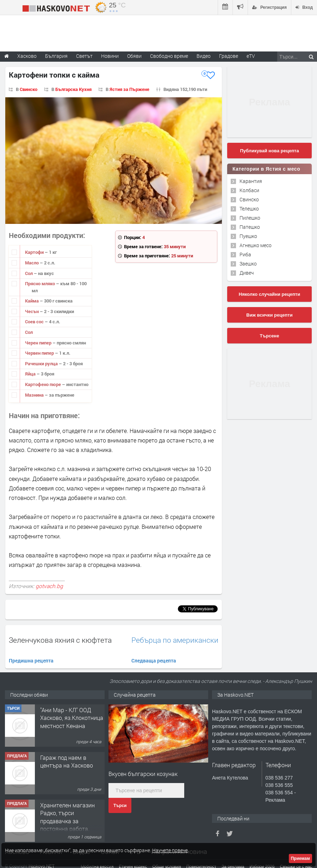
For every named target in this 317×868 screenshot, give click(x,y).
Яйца (31, 374)
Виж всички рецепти (269, 315)
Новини (110, 56)
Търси (120, 806)
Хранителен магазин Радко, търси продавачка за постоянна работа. (67, 817)
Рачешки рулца (42, 363)
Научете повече (170, 850)
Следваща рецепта (154, 661)
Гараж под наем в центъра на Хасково (67, 761)
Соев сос (35, 322)
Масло (32, 263)
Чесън (32, 311)
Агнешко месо (256, 245)
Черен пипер (39, 343)
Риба (245, 254)
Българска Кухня (73, 89)
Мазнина (35, 395)
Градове (229, 56)
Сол (29, 273)
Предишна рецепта (31, 661)
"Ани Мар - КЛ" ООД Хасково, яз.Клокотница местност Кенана (72, 718)
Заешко (248, 264)
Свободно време (169, 56)
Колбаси (249, 190)
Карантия (251, 181)
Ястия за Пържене (129, 89)
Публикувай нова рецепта (269, 151)
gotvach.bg (49, 586)
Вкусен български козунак (143, 774)
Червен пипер (40, 353)
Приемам (300, 858)
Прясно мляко (41, 283)
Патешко (250, 227)
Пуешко (248, 236)
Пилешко (250, 218)
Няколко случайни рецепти (269, 294)
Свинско (29, 89)
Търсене (270, 336)
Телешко (249, 209)
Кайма (32, 301)
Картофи (35, 252)
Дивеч (247, 273)
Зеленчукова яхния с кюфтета (60, 640)
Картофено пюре (43, 384)
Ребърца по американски (175, 640)
